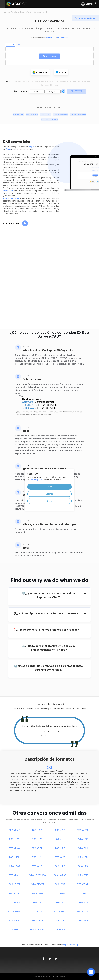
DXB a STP (37, 911)
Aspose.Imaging (71, 945)
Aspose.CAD (8, 190)
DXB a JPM (83, 857)
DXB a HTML (60, 929)
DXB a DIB (37, 830)
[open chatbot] (91, 972)
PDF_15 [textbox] (52, 91)
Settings (49, 494)
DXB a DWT (37, 902)
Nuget (32, 147)
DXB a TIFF (37, 848)
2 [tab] (45, 735)
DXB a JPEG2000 (37, 875)
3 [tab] (49, 735)
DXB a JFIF (83, 839)
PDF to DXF (18, 115)
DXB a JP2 (14, 857)
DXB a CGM (83, 911)
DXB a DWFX (14, 911)
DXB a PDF (14, 893)
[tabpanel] (49, 729)
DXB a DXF (60, 893)
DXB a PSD (83, 848)
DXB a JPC (60, 866)
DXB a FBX (83, 902)
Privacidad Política (49, 85)
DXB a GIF (60, 830)
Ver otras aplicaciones (85, 18)
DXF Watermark (61, 115)
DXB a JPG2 (14, 866)
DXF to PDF (46, 115)
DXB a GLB (14, 920)
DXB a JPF (60, 857)
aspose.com (51, 37)
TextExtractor (29, 405)
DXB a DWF (14, 902)
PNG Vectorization (49, 119)
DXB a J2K (37, 857)
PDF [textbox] (36, 91)
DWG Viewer (32, 115)
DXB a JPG (14, 839)
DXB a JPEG (83, 830)
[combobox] (37, 91)
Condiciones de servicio (80, 81)
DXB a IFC (83, 893)
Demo (8, 149)
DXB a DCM (14, 884)
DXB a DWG (37, 893)
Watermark (28, 402)
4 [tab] (53, 735)
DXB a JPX (83, 866)
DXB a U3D (60, 920)
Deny (49, 501)
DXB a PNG (14, 848)
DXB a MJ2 (14, 875)
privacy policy (37, 480)
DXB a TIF (60, 848)
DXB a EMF (83, 875)
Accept (49, 487)
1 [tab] (41, 735)
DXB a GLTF (37, 920)
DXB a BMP (14, 830)
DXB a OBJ (60, 902)
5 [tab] (57, 735)
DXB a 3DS (83, 920)
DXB (49, 767)
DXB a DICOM (37, 884)
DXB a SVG (60, 884)
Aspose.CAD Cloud (11, 198)
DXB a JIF (60, 839)
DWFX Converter (78, 115)
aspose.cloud (62, 37)
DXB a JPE (37, 839)
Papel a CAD (28, 408)
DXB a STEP (60, 911)
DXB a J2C (37, 866)
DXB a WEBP (60, 875)
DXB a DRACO (37, 929)
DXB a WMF (83, 884)
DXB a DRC (14, 929)
